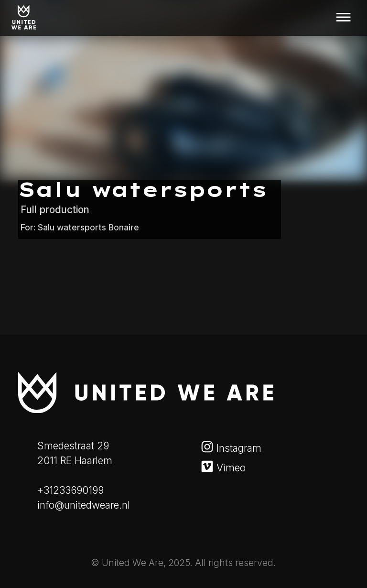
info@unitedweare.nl (84, 505)
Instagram (233, 448)
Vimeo (225, 468)
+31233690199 (70, 490)
